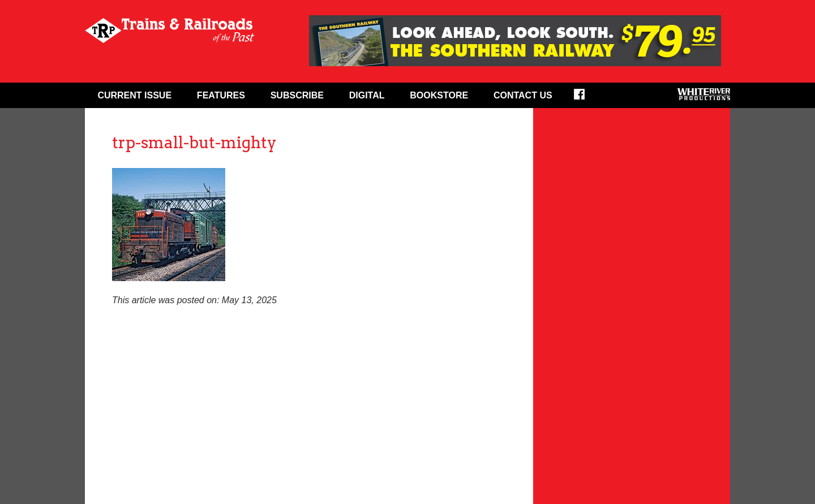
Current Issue (134, 95)
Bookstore (439, 95)
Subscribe (297, 95)
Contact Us (523, 95)
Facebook (587, 98)
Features (221, 95)
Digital (367, 95)
